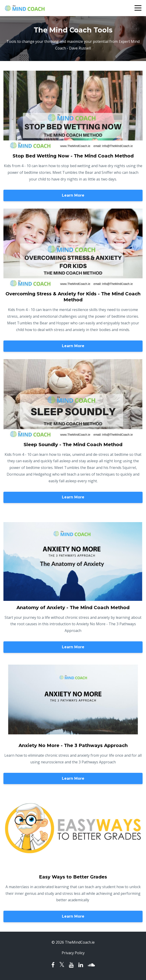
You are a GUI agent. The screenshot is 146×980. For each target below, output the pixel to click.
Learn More (73, 195)
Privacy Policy (73, 953)
